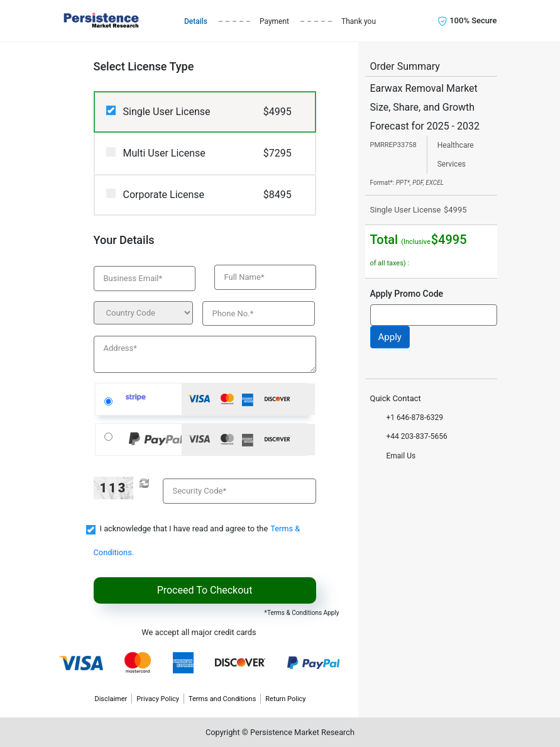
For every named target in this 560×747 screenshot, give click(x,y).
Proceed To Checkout (205, 590)
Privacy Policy (158, 699)
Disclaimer (111, 699)
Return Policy (285, 699)
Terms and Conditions (222, 699)
